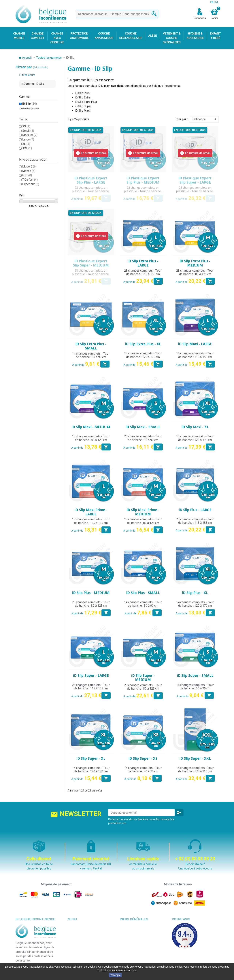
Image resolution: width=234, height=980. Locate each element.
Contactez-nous (130, 951)
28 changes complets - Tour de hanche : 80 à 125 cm (195, 272)
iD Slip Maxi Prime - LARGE (91, 512)
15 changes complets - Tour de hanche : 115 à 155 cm (195, 355)
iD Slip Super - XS (143, 758)
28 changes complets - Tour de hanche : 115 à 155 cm (143, 272)
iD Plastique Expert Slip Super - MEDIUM (91, 263)
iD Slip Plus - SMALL (143, 593)
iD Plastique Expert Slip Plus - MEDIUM (143, 180)
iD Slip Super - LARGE (91, 675)
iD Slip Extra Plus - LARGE (143, 263)
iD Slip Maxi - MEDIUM (91, 427)
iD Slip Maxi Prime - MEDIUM (143, 512)
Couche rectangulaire (81, 947)
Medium (30, 135)
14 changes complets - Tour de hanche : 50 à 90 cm (91, 355)
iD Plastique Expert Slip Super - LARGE (195, 180)
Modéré (29, 166)
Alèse (71, 934)
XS (26, 126)
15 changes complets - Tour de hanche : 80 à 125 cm (91, 438)
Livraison (126, 925)
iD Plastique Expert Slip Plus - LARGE (91, 180)
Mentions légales (131, 929)
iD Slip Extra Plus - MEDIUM (195, 263)
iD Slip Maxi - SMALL (143, 427)
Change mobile (77, 929)
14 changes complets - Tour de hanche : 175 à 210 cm (195, 769)
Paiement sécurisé (132, 943)
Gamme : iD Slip (34, 84)
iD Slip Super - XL (91, 758)
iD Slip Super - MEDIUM (143, 678)
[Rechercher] (117, 14)
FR (212, 2)
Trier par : (181, 119)
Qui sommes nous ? (133, 938)
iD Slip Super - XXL (195, 758)
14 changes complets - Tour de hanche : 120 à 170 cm (143, 355)
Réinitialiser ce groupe (30, 108)
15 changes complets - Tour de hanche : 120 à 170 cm (195, 438)
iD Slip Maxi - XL (195, 427)
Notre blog (127, 956)
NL (217, 2)
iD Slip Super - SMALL (195, 675)
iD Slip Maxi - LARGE (195, 344)
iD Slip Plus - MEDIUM (91, 593)
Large (28, 139)
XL (26, 144)
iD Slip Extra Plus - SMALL (91, 346)
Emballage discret (131, 947)
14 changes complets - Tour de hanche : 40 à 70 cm (143, 769)
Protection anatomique (82, 960)
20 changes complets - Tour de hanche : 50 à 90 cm (143, 438)
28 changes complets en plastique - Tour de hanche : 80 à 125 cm (143, 191)
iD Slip (30, 104)
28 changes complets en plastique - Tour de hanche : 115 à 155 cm (91, 191)
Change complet (78, 925)
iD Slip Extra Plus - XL (143, 344)
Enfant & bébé (77, 951)
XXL (27, 148)
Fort (27, 175)
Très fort (30, 180)
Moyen (29, 171)
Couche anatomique (81, 943)
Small (28, 131)
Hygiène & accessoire (82, 956)
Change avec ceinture (82, 938)
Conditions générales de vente (139, 934)
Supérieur (31, 184)
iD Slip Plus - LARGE (195, 510)
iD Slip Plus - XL (195, 593)
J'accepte (115, 975)
